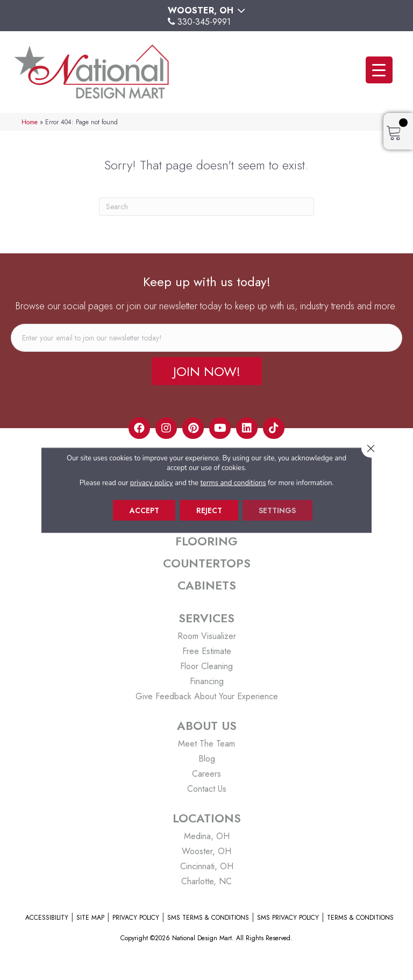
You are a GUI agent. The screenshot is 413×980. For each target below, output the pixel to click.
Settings (278, 510)
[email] (206, 338)
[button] (207, 371)
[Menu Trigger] (379, 70)
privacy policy (151, 483)
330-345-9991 (204, 22)
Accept (144, 510)
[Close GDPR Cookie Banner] (371, 449)
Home (30, 122)
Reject (209, 510)
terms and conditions (233, 483)
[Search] (206, 207)
